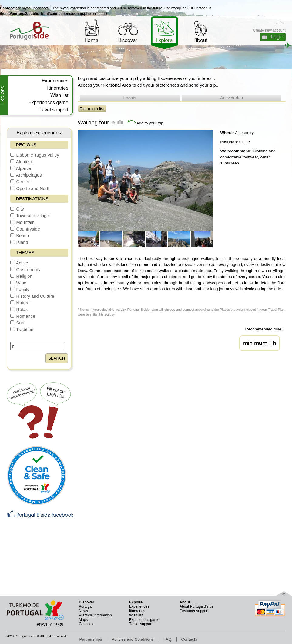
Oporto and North (30, 188)
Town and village (30, 216)
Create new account (269, 30)
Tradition (22, 330)
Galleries (86, 624)
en (283, 23)
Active (19, 263)
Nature (20, 303)
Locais (130, 98)
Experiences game (48, 103)
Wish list (59, 95)
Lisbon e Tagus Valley (35, 155)
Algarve (21, 168)
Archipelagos (26, 175)
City (17, 209)
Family (20, 290)
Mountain (22, 222)
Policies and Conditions (133, 639)
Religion (21, 276)
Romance (23, 316)
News (83, 611)
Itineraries (58, 88)
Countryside (25, 229)
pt (277, 23)
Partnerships (91, 639)
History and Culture (32, 296)
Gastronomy (25, 270)
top (284, 594)
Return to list (92, 109)
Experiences (55, 81)
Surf (17, 323)
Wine (18, 283)
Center (20, 182)
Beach (20, 236)
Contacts (189, 639)
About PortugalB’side (196, 606)
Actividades (232, 98)
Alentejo (21, 162)
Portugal (86, 606)
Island (19, 242)
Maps (83, 620)
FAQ (168, 639)
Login (277, 37)
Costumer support (194, 611)
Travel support (53, 110)
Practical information (95, 615)
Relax (19, 310)
